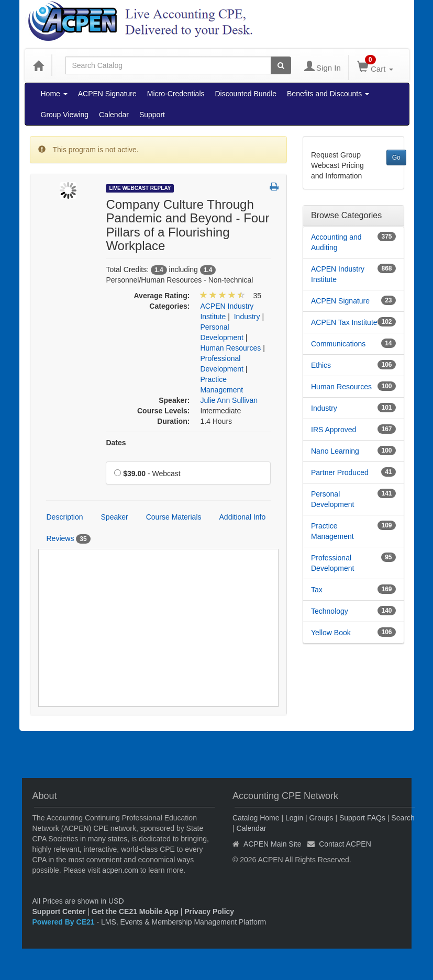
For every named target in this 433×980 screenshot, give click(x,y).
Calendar (114, 115)
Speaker (115, 517)
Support (152, 115)
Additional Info (243, 517)
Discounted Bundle (246, 94)
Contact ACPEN (345, 844)
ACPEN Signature (107, 94)
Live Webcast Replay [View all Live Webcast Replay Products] (140, 188)
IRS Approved (334, 430)
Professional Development (333, 563)
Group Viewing (65, 115)
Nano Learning (335, 451)
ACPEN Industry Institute (338, 274)
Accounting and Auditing (336, 242)
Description (65, 517)
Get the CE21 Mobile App (135, 911)
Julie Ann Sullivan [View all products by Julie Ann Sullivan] (229, 400)
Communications (338, 344)
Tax (317, 590)
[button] (274, 187)
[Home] (38, 65)
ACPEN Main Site (272, 844)
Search (403, 818)
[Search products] (281, 65)
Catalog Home (256, 818)
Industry (324, 408)
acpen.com (120, 870)
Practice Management (332, 531)
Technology (330, 611)
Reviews (69, 539)
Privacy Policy (209, 911)
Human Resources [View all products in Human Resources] (230, 348)
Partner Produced (340, 472)
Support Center (59, 911)
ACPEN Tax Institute (344, 322)
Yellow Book (331, 633)
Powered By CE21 (65, 922)
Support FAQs (362, 818)
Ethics (321, 365)
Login (294, 818)
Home (54, 94)
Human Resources (341, 387)
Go (396, 157)
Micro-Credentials (176, 94)
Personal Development (333, 499)
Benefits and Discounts (328, 94)
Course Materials (174, 517)
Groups (321, 818)
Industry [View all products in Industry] (247, 317)
